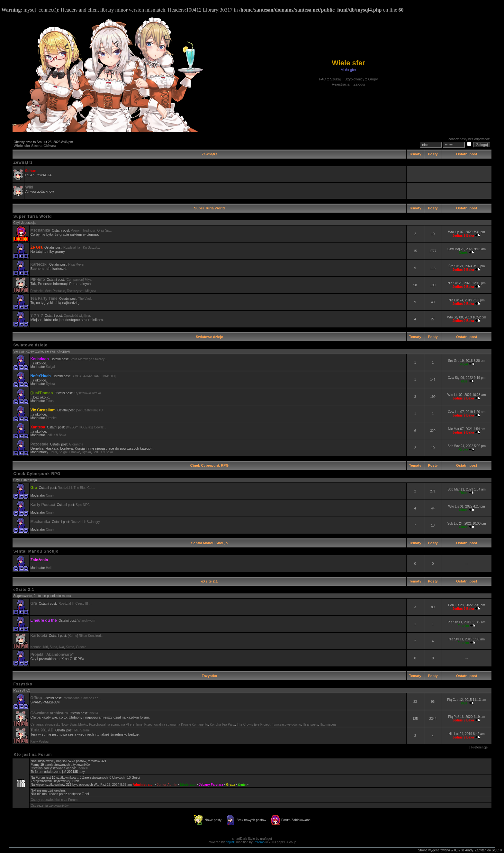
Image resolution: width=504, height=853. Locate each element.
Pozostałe (39, 444)
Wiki (29, 187)
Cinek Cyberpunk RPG (210, 465)
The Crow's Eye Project (254, 725)
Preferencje (479, 747)
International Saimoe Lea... (82, 698)
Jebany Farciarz (211, 785)
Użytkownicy (354, 79)
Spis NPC (83, 505)
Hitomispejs (328, 725)
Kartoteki (39, 636)
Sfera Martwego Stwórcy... (88, 359)
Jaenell (82, 768)
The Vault (85, 299)
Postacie (36, 291)
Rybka (50, 384)
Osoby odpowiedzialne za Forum (54, 800)
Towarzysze (75, 291)
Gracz (230, 785)
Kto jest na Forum (33, 755)
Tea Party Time (44, 298)
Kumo (70, 647)
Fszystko (209, 676)
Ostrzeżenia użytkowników (50, 806)
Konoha (36, 647)
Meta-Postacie (55, 291)
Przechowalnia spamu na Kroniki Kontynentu (176, 725)
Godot (242, 785)
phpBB (230, 842)
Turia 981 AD (42, 730)
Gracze (81, 647)
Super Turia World (209, 208)
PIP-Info (37, 280)
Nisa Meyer (76, 265)
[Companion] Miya (79, 280)
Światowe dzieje (209, 337)
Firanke (51, 418)
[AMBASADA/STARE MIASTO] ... (95, 376)
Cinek (50, 495)
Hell (49, 568)
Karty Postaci (43, 505)
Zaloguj (359, 84)
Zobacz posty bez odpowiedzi (469, 139)
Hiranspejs (310, 725)
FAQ (323, 79)
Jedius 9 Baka (56, 435)
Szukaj (335, 79)
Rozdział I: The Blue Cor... (76, 488)
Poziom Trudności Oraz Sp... (91, 230)
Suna (53, 647)
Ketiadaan (39, 359)
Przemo (259, 842)
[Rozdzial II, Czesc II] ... (75, 604)
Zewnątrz (209, 154)
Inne (139, 725)
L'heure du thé (43, 620)
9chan (31, 171)
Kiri (45, 647)
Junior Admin (167, 785)
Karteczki (39, 264)
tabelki (93, 713)
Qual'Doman (41, 393)
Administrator (143, 785)
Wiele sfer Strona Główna (35, 146)
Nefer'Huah (40, 376)
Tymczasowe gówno (286, 725)
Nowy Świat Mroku (74, 725)
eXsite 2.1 (210, 581)
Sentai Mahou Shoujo (210, 543)
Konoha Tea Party (223, 725)
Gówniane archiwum (49, 713)
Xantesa (38, 427)
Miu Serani (82, 730)
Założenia (39, 560)
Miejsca (91, 291)
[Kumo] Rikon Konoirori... (86, 636)
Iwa (61, 647)
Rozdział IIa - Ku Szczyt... (82, 248)
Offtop (36, 698)
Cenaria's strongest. (45, 725)
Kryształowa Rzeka (87, 393)
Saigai (50, 367)
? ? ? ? (36, 316)
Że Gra (36, 247)
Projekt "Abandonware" (52, 655)
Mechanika (40, 230)
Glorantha (76, 444)
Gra (34, 488)
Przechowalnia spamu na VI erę (112, 725)
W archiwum (86, 621)
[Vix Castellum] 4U (89, 410)
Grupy (373, 79)
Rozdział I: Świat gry (85, 522)
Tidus (50, 401)
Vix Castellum (43, 410)
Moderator (188, 785)
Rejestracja (341, 84)
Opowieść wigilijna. (77, 316)
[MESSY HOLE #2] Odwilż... (86, 427)
